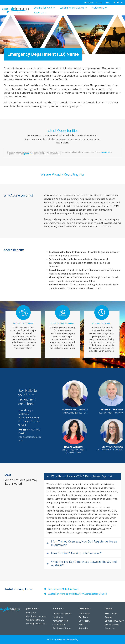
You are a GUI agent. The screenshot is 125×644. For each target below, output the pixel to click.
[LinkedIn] (122, 2)
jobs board (29, 154)
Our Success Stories (62, 628)
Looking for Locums (62, 614)
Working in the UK (35, 620)
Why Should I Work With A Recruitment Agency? (82, 476)
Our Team (84, 617)
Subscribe (83, 628)
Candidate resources (36, 616)
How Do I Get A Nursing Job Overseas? (76, 553)
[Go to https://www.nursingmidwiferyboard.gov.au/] (83, 589)
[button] (53, 8)
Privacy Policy (73, 640)
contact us (105, 152)
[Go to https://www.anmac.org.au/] (83, 594)
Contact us (110, 628)
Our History (84, 621)
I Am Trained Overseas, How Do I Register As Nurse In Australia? (84, 543)
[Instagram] (118, 2)
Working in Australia (36, 623)
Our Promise (59, 624)
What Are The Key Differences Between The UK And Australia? (84, 564)
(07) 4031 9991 (34, 430)
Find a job (31, 613)
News (81, 624)
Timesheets (84, 614)
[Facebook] (115, 2)
